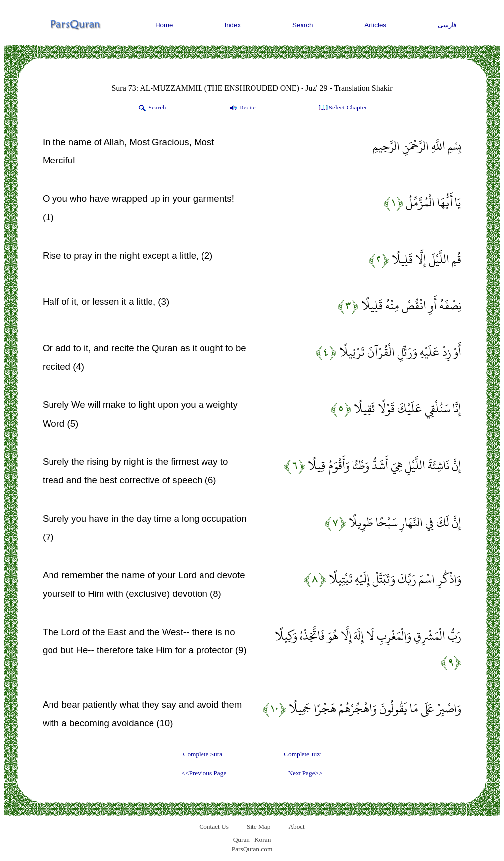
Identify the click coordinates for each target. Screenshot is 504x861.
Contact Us (214, 827)
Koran (263, 839)
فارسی (447, 25)
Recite (242, 108)
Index (233, 25)
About (296, 827)
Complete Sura (203, 754)
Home (164, 25)
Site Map (259, 827)
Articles (375, 25)
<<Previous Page (204, 773)
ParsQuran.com (252, 849)
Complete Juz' (302, 754)
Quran (241, 839)
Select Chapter (342, 108)
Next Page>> (305, 773)
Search (302, 25)
